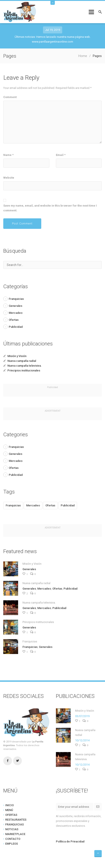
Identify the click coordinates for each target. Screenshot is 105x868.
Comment (10, 97)
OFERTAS (11, 815)
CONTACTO (13, 839)
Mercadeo (16, 313)
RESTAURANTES (16, 820)
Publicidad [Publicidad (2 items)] (68, 505)
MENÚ (9, 810)
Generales (15, 306)
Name (8, 155)
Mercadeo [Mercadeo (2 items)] (33, 505)
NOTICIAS (12, 829)
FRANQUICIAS (15, 824)
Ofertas (14, 320)
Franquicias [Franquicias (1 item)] (13, 505)
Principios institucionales (24, 370)
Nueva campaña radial (22, 361)
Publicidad (16, 327)
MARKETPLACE (15, 834)
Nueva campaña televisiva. (25, 366)
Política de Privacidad (70, 841)
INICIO (9, 805)
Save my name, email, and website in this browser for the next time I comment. (50, 208)
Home (83, 56)
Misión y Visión (17, 356)
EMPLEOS (12, 844)
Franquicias (16, 299)
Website (9, 178)
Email (61, 155)
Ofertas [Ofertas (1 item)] (50, 505)
